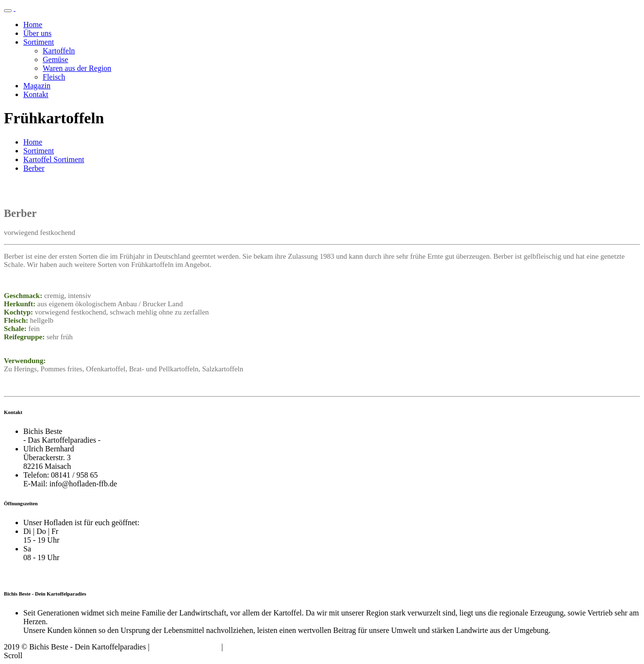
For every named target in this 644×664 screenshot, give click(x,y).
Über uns (37, 33)
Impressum (242, 647)
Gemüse (55, 59)
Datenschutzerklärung (185, 647)
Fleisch (54, 77)
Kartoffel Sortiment (54, 159)
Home (33, 25)
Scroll (13, 656)
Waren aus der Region (77, 68)
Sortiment (39, 42)
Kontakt (36, 94)
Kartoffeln (59, 51)
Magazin (37, 86)
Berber (34, 168)
